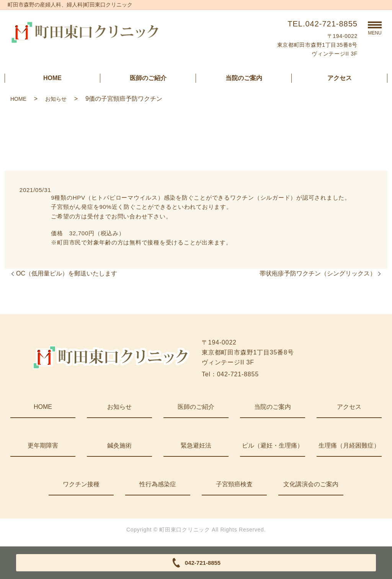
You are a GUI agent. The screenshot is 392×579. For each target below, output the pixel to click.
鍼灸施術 (119, 445)
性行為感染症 (158, 484)
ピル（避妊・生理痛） (273, 445)
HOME (52, 78)
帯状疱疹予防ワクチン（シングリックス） (318, 273)
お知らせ (56, 99)
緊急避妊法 (196, 445)
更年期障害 (43, 445)
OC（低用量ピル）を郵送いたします (67, 273)
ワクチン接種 (81, 484)
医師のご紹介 (148, 78)
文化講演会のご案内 (311, 484)
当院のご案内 (244, 78)
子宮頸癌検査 (234, 484)
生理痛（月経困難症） (349, 445)
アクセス (340, 78)
